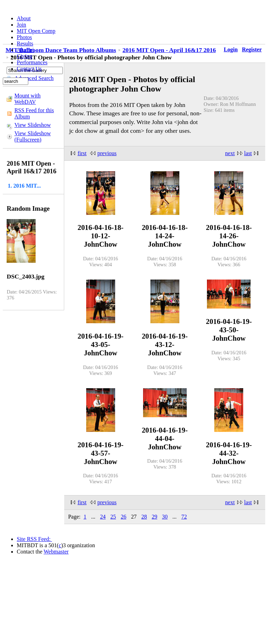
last (248, 153)
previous (107, 153)
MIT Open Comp (36, 31)
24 (103, 517)
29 (155, 517)
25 (113, 517)
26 (124, 517)
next (230, 153)
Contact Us (29, 69)
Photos (24, 37)
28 (144, 517)
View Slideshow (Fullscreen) (32, 136)
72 (184, 517)
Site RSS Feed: (34, 539)
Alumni (25, 50)
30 (165, 517)
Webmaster (56, 552)
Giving (24, 56)
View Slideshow (32, 125)
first (82, 153)
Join (21, 25)
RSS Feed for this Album (34, 113)
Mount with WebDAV (27, 99)
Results (25, 44)
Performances (32, 62)
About (24, 18)
